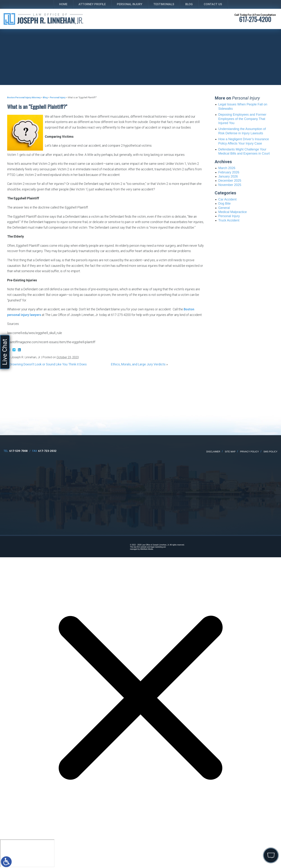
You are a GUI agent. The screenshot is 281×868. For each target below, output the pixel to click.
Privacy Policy (249, 452)
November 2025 (230, 185)
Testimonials (164, 4)
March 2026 (227, 168)
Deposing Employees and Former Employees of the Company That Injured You (242, 119)
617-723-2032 (47, 451)
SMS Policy (270, 452)
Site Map (230, 452)
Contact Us (213, 4)
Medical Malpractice (233, 212)
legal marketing (157, 547)
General (224, 208)
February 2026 (229, 172)
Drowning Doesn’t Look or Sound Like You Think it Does (48, 364)
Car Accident (227, 199)
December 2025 (230, 181)
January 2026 (228, 176)
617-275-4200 (255, 19)
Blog (189, 4)
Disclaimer (213, 452)
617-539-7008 (18, 451)
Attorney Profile (92, 4)
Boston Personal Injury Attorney (24, 98)
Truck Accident (229, 220)
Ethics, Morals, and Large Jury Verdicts (138, 364)
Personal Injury (130, 4)
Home (63, 4)
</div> (27, 853)
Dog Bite (224, 204)
